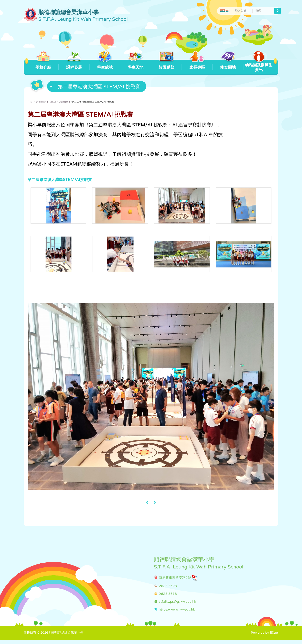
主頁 (30, 102)
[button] (97, 87)
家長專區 (197, 65)
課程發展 (74, 65)
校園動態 (166, 65)
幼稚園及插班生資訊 (259, 66)
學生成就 (105, 65)
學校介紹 (43, 65)
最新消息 (41, 102)
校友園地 (228, 65)
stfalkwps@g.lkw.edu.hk (177, 606)
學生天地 (136, 65)
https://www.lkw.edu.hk (177, 614)
